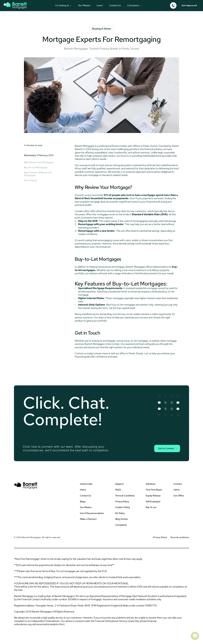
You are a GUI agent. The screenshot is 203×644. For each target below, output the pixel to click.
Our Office (179, 496)
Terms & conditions (180, 537)
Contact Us (115, 5)
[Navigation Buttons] (63, 5)
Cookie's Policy (123, 507)
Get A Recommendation (92, 513)
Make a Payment (88, 519)
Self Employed (153, 502)
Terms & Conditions (125, 496)
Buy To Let (151, 507)
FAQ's (118, 490)
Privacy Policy (122, 502)
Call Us (177, 490)
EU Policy (120, 513)
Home (83, 490)
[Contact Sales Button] (167, 448)
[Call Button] (173, 5)
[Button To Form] (189, 5)
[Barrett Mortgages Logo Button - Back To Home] (15, 5)
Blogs (83, 502)
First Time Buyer (154, 490)
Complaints (121, 525)
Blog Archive (122, 519)
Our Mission (84, 5)
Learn (100, 5)
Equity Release (153, 496)
